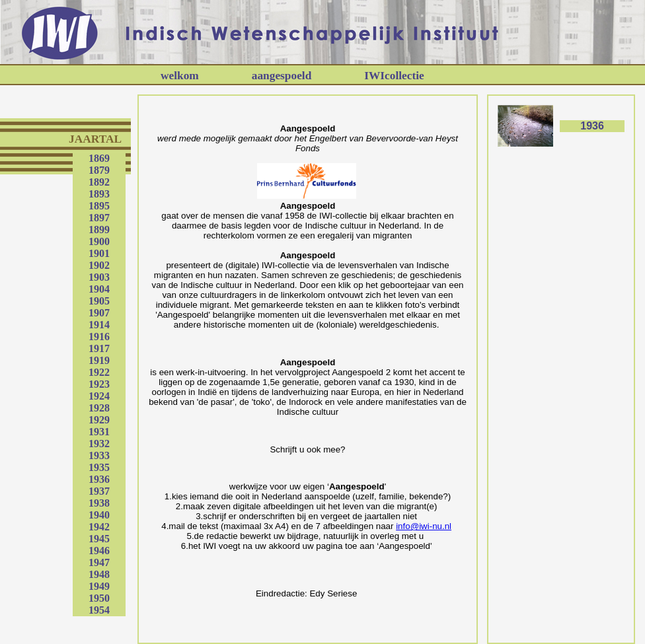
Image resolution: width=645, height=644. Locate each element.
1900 (99, 241)
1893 (99, 194)
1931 (99, 432)
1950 (99, 598)
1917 (99, 348)
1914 (99, 325)
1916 (99, 337)
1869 (99, 158)
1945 (99, 539)
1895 (99, 206)
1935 (99, 467)
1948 (99, 574)
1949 (99, 586)
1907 (99, 313)
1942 (99, 527)
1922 (99, 372)
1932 (99, 444)
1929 (99, 420)
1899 (99, 230)
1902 (99, 265)
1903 (99, 277)
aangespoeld (282, 76)
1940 (99, 515)
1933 (99, 455)
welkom (180, 76)
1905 (99, 301)
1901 (99, 253)
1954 (99, 610)
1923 (99, 384)
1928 (99, 408)
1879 (99, 170)
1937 (99, 491)
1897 (99, 218)
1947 (99, 562)
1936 (99, 479)
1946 (99, 551)
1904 (99, 289)
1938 (99, 503)
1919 (99, 360)
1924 (99, 396)
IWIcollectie (394, 76)
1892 (99, 182)
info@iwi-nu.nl (424, 526)
